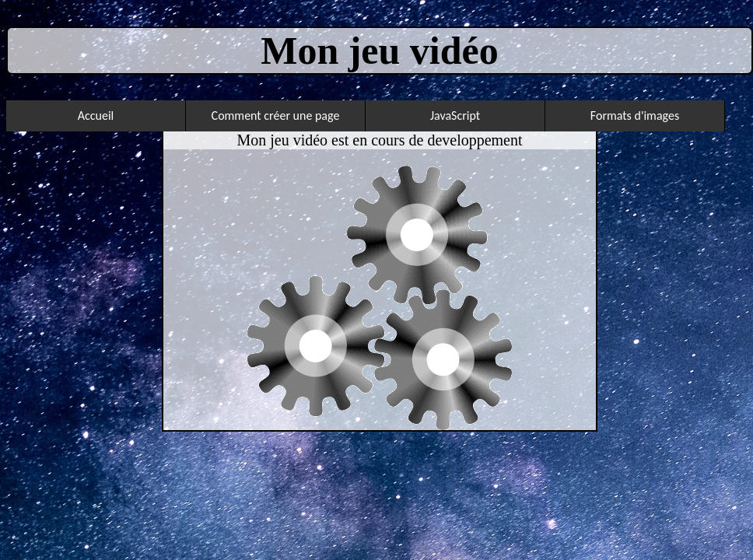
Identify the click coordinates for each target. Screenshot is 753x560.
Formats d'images (635, 115)
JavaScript (455, 115)
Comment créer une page (276, 115)
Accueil (96, 115)
